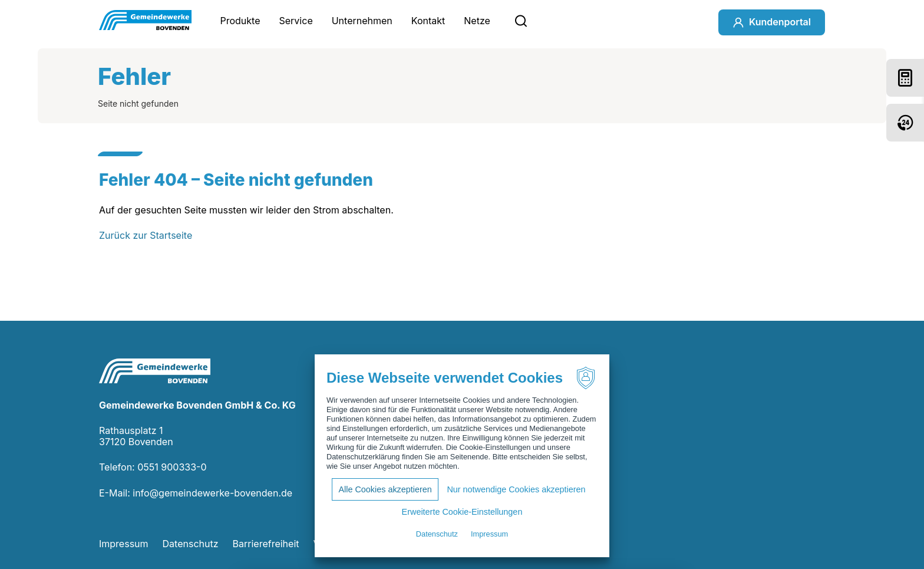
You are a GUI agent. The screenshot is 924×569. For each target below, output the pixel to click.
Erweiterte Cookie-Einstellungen (462, 512)
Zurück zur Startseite (146, 235)
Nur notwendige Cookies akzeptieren (516, 489)
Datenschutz (191, 544)
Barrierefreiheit (266, 544)
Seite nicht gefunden (138, 103)
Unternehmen (362, 21)
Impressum (124, 544)
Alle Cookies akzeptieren (385, 489)
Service (296, 21)
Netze (477, 21)
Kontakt (428, 21)
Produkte (240, 21)
